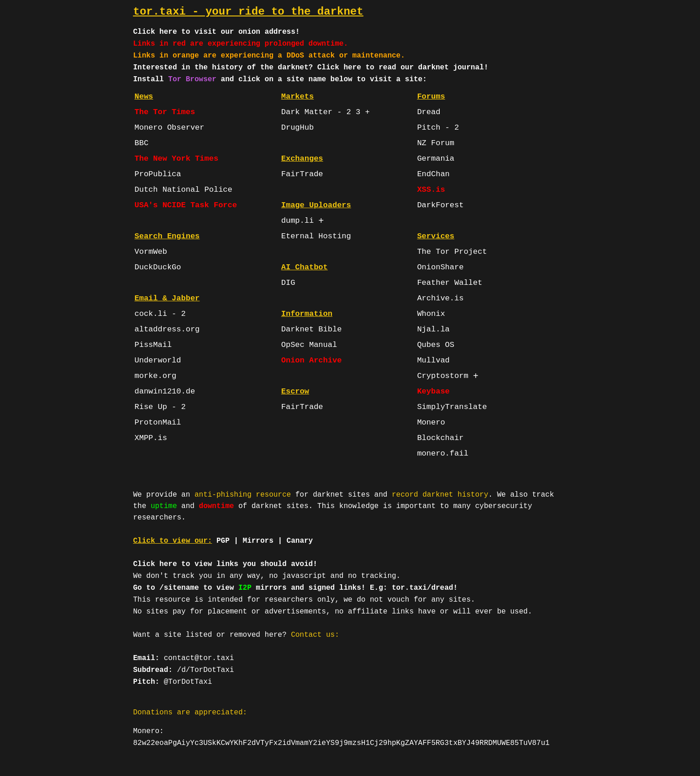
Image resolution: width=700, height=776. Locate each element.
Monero (431, 422)
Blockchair (440, 438)
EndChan (433, 174)
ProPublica (158, 174)
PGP (223, 541)
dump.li (297, 221)
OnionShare (440, 267)
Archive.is (440, 298)
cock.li (151, 314)
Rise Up (151, 407)
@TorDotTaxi (188, 682)
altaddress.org (167, 329)
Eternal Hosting (316, 236)
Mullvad (433, 360)
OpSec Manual (309, 345)
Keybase (433, 391)
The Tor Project (452, 252)
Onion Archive (312, 360)
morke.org (156, 376)
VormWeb (151, 252)
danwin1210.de (165, 391)
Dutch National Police (184, 190)
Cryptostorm (442, 376)
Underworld (158, 360)
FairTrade (302, 174)
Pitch (429, 128)
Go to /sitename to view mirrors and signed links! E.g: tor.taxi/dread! (296, 588)
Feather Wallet (450, 283)
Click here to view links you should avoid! (225, 564)
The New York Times (177, 159)
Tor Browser (192, 79)
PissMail (153, 345)
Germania (436, 159)
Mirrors (258, 541)
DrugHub (297, 128)
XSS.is (431, 190)
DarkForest (440, 205)
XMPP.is (151, 438)
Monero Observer (170, 128)
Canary (300, 541)
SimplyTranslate (452, 407)
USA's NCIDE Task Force (186, 205)
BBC (142, 143)
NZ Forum (436, 143)
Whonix (431, 314)
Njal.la (433, 329)
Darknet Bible (312, 329)
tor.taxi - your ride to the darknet (248, 12)
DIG (288, 283)
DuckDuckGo (158, 267)
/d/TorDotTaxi (206, 670)
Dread (429, 112)
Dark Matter (307, 112)
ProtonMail (158, 422)
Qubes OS (436, 345)
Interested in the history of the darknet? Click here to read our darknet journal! (311, 68)
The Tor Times (165, 112)
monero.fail (442, 454)
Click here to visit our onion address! (217, 32)
